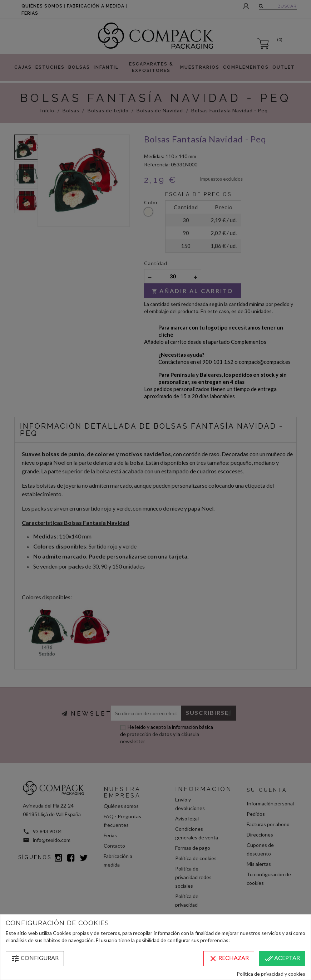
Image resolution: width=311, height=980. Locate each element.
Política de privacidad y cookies (271, 974)
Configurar (35, 959)
